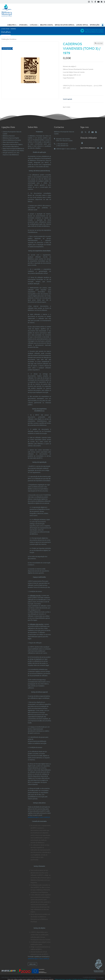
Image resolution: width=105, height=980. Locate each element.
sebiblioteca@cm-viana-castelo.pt (38, 959)
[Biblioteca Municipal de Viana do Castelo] (7, 10)
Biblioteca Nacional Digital (11, 138)
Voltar (99, 43)
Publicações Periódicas (9, 39)
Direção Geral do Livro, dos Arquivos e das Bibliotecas (11, 154)
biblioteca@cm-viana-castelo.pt (66, 149)
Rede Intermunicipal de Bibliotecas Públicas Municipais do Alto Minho (13, 150)
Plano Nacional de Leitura (10, 142)
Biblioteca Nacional (9, 136)
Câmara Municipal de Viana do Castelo (12, 133)
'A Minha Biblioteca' (88, 148)
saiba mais (32, 964)
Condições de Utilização (89, 977)
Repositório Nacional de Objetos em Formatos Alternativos (13, 145)
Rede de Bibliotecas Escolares (12, 140)
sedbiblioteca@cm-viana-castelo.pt (39, 817)
